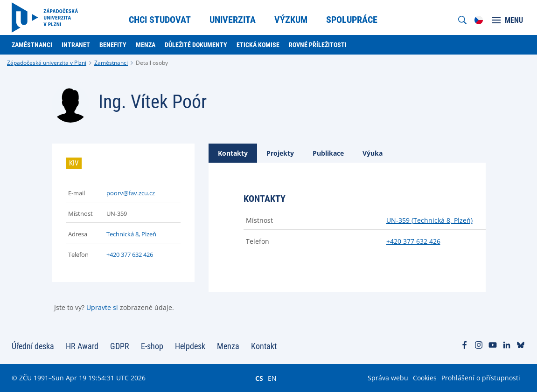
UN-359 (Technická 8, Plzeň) (429, 220)
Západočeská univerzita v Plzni (47, 63)
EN (272, 378)
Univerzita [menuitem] (233, 20)
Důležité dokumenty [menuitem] (196, 45)
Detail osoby (152, 63)
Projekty (280, 153)
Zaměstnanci (111, 63)
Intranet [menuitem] (76, 45)
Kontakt (264, 346)
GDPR (120, 346)
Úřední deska (33, 346)
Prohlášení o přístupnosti (481, 378)
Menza (228, 346)
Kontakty (233, 153)
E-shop (152, 346)
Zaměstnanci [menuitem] (32, 45)
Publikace (328, 153)
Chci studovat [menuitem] (160, 20)
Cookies (425, 378)
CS (259, 378)
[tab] (233, 153)
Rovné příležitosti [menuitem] (318, 45)
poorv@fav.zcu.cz (131, 193)
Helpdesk (190, 346)
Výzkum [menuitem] (291, 20)
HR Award (82, 346)
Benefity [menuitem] (113, 45)
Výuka (373, 153)
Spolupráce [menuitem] (352, 20)
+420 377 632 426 (130, 254)
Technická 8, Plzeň (131, 234)
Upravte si (102, 307)
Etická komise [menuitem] (258, 45)
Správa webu (388, 378)
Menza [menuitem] (146, 45)
